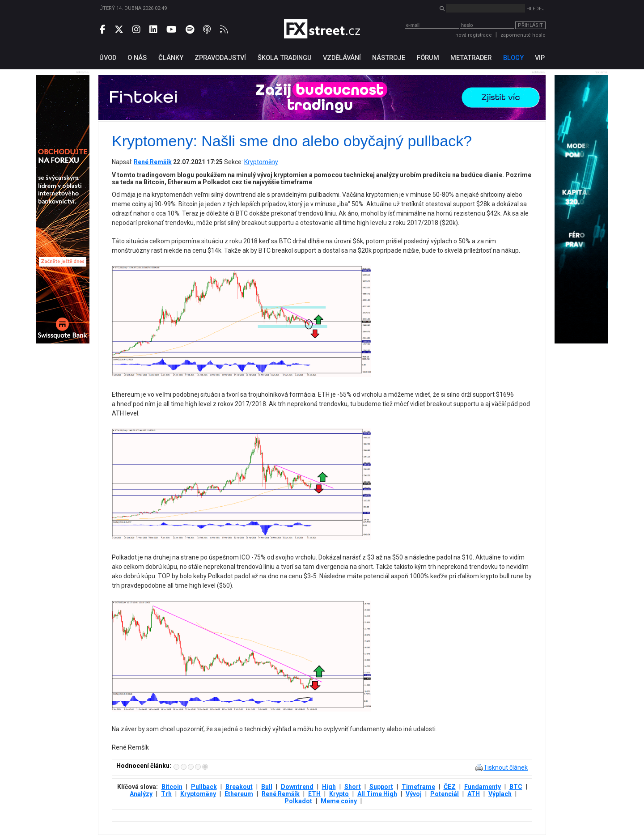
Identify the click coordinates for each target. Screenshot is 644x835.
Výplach (500, 794)
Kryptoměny (261, 162)
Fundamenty (483, 787)
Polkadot (298, 801)
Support (381, 787)
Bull (267, 787)
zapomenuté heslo (523, 35)
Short (353, 787)
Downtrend (297, 787)
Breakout (239, 787)
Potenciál (445, 794)
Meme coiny (339, 801)
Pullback (204, 787)
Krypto (339, 794)
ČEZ (450, 787)
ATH (474, 794)
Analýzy (141, 794)
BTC (516, 787)
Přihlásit (530, 25)
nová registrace (474, 35)
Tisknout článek (506, 767)
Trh (166, 794)
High (329, 787)
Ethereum (239, 794)
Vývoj (414, 794)
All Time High (377, 794)
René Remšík (281, 794)
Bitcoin (172, 787)
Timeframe (418, 787)
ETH (314, 794)
